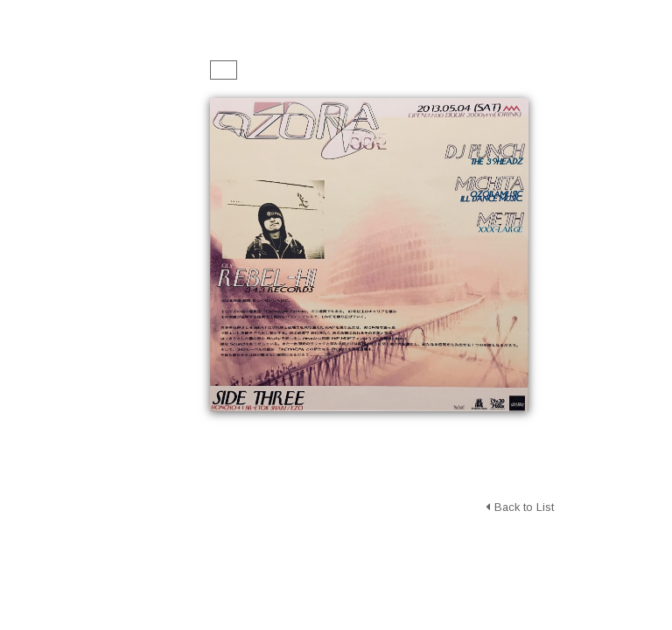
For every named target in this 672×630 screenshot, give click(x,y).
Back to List (520, 507)
